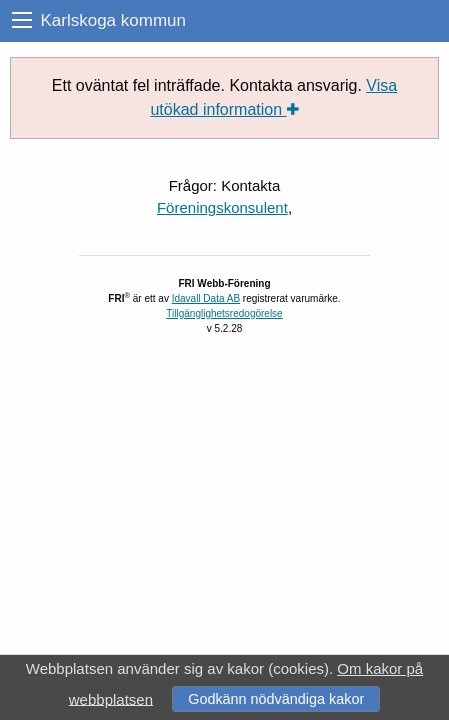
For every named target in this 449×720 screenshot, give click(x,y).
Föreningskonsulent (222, 207)
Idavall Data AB (206, 298)
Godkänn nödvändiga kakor (276, 699)
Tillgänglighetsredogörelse (224, 313)
